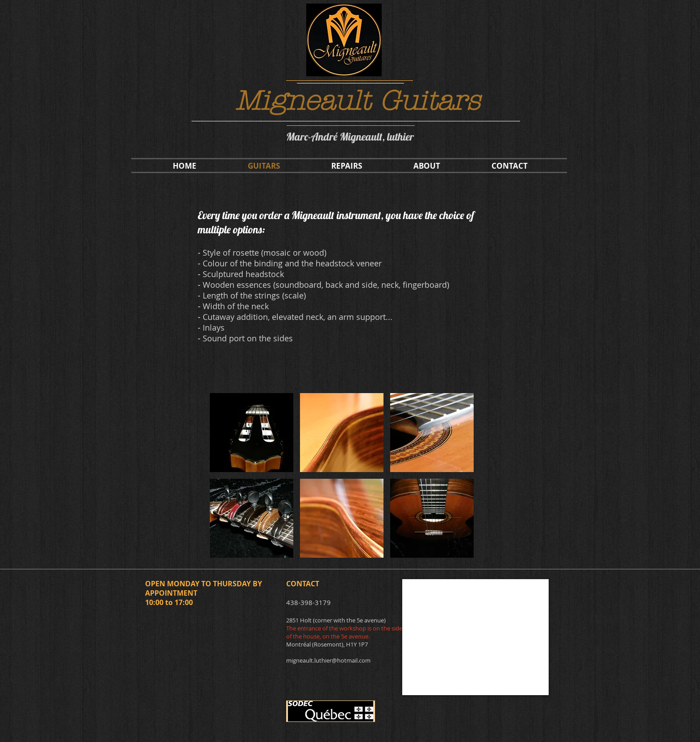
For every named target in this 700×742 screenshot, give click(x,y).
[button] (252, 433)
